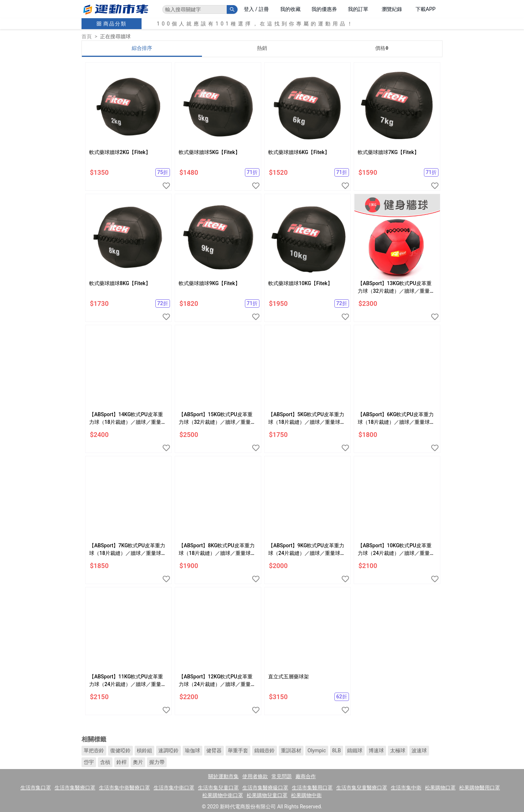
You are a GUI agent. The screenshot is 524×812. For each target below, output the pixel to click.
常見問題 (282, 776)
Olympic (317, 750)
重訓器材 (291, 750)
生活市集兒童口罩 (218, 788)
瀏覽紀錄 (392, 9)
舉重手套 (238, 750)
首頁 (87, 36)
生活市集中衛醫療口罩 (124, 788)
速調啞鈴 (168, 750)
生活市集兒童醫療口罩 (362, 788)
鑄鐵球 (355, 750)
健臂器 (214, 750)
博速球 (376, 750)
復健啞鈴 (120, 750)
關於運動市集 (223, 776)
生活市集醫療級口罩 (265, 788)
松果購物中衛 (306, 795)
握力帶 (157, 762)
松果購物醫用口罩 (480, 788)
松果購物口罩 (440, 788)
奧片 (138, 762)
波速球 (419, 750)
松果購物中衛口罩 (223, 795)
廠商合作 (306, 776)
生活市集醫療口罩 (75, 788)
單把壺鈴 (94, 750)
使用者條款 (255, 776)
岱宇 (89, 762)
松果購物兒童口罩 (267, 795)
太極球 (398, 750)
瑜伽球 (192, 750)
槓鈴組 (144, 750)
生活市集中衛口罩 (174, 788)
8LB (337, 750)
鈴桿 (122, 762)
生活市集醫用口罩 (312, 788)
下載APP (426, 9)
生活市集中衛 (406, 788)
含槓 (105, 762)
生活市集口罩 (36, 788)
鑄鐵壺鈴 (265, 750)
